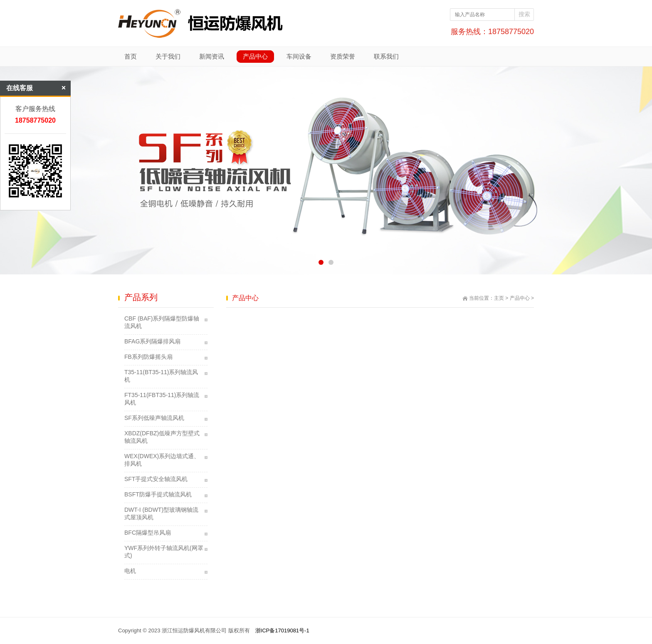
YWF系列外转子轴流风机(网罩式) (164, 552)
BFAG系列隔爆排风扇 (152, 341)
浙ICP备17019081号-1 (282, 630)
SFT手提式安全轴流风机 (156, 479)
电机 (130, 571)
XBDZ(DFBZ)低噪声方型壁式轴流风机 (162, 437)
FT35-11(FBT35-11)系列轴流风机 (162, 399)
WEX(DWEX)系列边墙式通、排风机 (162, 460)
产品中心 (520, 298)
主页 (499, 298)
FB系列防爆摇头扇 (148, 357)
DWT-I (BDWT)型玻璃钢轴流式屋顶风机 (161, 513)
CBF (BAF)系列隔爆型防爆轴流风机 (162, 322)
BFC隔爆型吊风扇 (148, 533)
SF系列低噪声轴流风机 (154, 418)
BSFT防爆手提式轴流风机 (158, 494)
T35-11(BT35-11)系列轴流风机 (161, 376)
